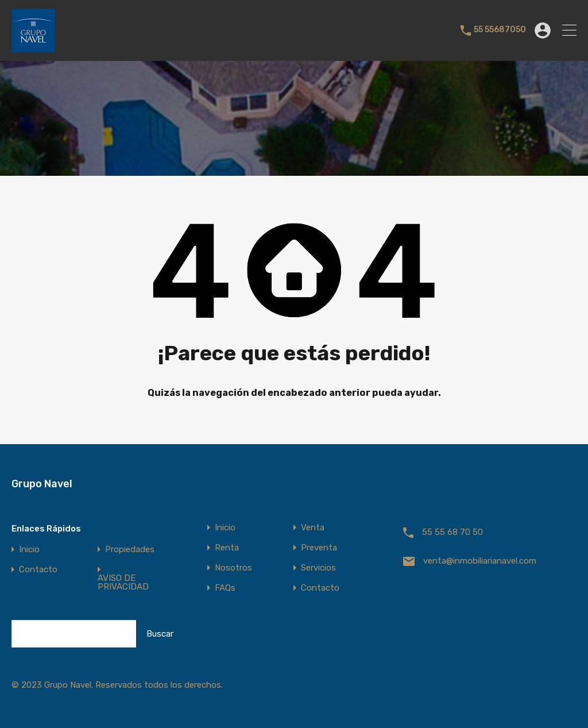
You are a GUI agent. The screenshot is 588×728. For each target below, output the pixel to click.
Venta (313, 528)
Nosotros (233, 568)
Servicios (318, 568)
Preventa (319, 548)
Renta (227, 548)
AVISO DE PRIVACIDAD (123, 583)
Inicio (29, 550)
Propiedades (130, 550)
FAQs (225, 588)
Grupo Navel (42, 484)
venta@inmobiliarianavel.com (480, 561)
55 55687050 (500, 30)
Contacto (38, 570)
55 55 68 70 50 (452, 532)
